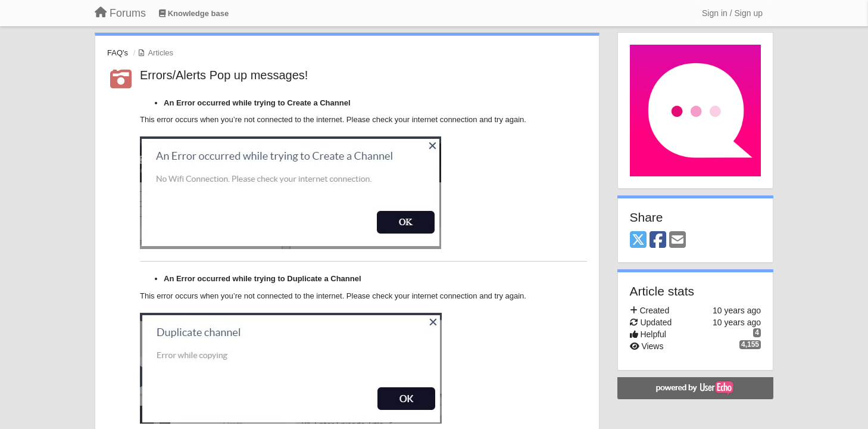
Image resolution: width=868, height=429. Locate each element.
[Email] (677, 240)
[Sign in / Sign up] (732, 13)
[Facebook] (658, 240)
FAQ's (118, 53)
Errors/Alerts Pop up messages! (224, 75)
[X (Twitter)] (638, 240)
